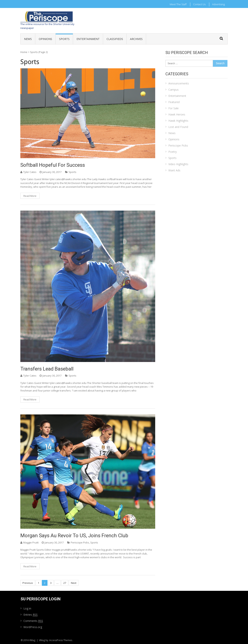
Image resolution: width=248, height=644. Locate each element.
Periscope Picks (80, 542)
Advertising (218, 4)
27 (65, 583)
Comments (33, 621)
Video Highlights (178, 164)
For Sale (174, 108)
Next (74, 583)
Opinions (45, 39)
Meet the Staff (178, 4)
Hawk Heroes (177, 114)
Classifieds (115, 39)
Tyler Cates (30, 172)
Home (24, 52)
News (28, 39)
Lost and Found (178, 127)
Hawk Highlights (178, 121)
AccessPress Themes (61, 640)
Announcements (179, 83)
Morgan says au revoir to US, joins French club (74, 536)
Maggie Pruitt (31, 542)
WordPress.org (33, 627)
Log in (27, 608)
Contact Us (199, 4)
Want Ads (174, 170)
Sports (64, 39)
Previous (28, 583)
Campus (174, 90)
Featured (174, 102)
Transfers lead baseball (47, 369)
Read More (30, 196)
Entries (31, 615)
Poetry (173, 152)
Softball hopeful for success (53, 165)
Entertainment (88, 39)
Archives (136, 39)
